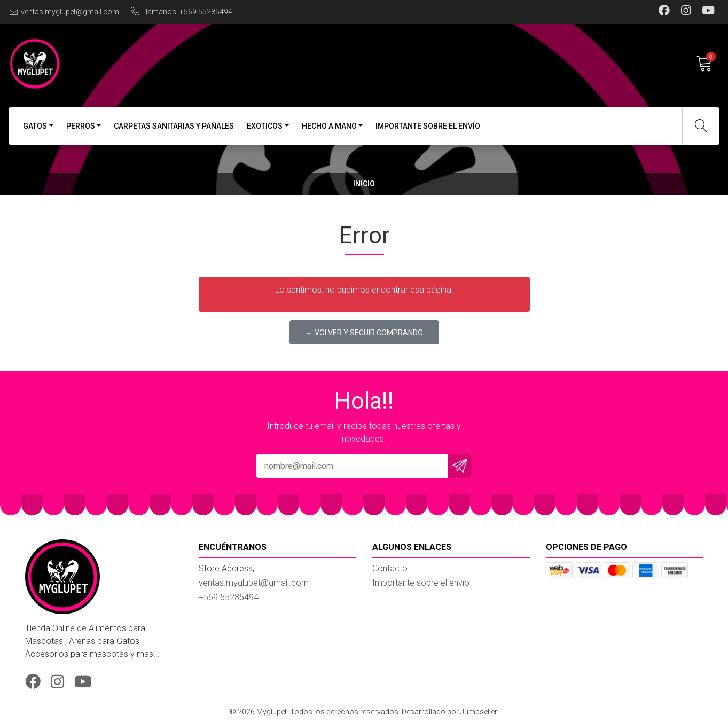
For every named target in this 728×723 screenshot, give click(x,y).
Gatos (35, 126)
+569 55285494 (229, 597)
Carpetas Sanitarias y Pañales (174, 126)
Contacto (390, 568)
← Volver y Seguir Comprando (364, 333)
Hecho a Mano (329, 126)
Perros (81, 126)
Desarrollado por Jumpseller (449, 712)
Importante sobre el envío (428, 126)
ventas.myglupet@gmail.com (70, 12)
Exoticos (265, 126)
